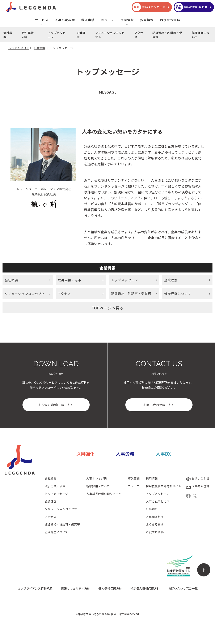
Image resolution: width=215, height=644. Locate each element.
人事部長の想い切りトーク (104, 494)
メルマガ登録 (197, 487)
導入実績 (88, 20)
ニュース (108, 20)
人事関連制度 (155, 517)
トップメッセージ (57, 35)
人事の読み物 (65, 20)
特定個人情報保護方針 (145, 589)
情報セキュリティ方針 (75, 589)
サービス (42, 20)
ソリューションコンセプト (110, 35)
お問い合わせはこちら (159, 405)
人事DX (163, 454)
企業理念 (81, 35)
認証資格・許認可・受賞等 (167, 35)
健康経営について (201, 35)
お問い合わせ (197, 479)
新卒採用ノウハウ (98, 487)
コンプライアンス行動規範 (35, 589)
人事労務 (125, 454)
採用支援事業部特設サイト (164, 487)
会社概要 (8, 35)
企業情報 (127, 20)
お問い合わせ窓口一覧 (183, 589)
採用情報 (147, 20)
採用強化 (85, 454)
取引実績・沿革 (29, 35)
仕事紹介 (152, 509)
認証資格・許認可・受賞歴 (131, 294)
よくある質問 (155, 525)
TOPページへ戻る (108, 308)
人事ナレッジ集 (97, 479)
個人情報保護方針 (110, 589)
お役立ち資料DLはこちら (56, 405)
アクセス (139, 35)
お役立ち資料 (170, 20)
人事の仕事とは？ (158, 502)
